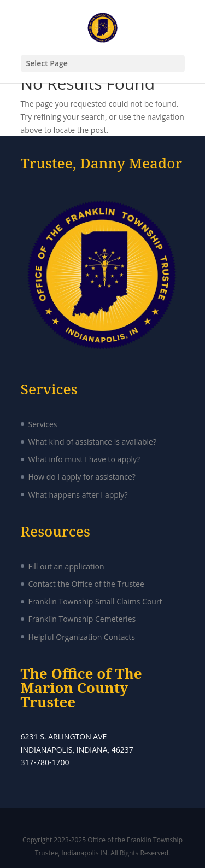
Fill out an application (66, 566)
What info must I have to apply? (84, 459)
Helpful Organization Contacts (82, 637)
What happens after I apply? (78, 495)
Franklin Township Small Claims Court (95, 601)
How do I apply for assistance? (82, 477)
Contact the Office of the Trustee (86, 584)
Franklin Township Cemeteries (82, 619)
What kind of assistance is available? (93, 442)
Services (43, 424)
